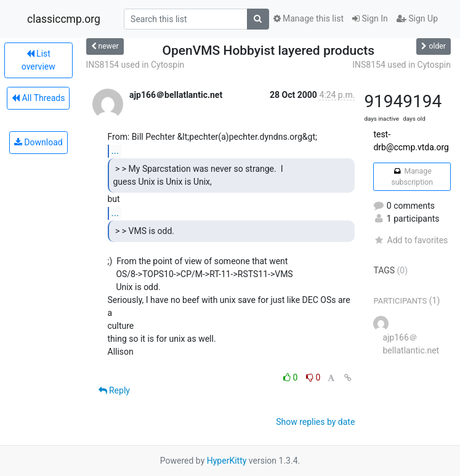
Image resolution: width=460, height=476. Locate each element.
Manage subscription (412, 177)
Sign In (370, 18)
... (115, 151)
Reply (114, 390)
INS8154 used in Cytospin (135, 65)
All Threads (38, 98)
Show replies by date (315, 422)
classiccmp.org (64, 19)
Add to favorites (410, 240)
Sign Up (417, 18)
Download (38, 142)
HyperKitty (227, 461)
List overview (38, 60)
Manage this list (309, 18)
